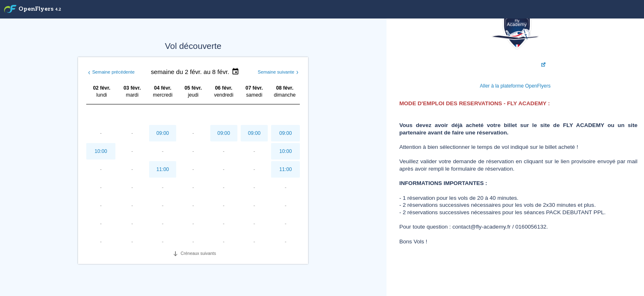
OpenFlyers (40, 9)
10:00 (101, 151)
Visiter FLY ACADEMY (514, 65)
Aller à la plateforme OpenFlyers (515, 86)
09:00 (163, 133)
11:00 (163, 169)
